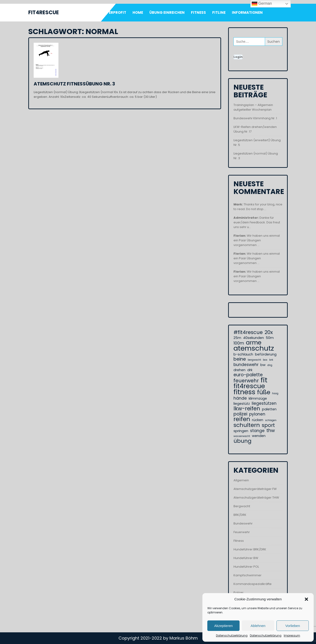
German (262, 4)
